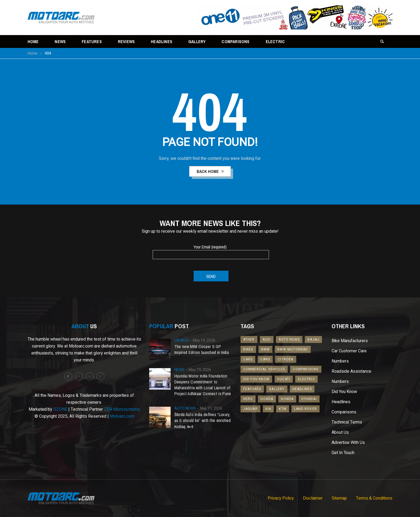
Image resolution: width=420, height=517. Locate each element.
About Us (340, 432)
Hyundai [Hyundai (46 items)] (309, 399)
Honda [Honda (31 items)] (267, 399)
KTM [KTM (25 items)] (283, 409)
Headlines (162, 41)
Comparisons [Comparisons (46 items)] (306, 369)
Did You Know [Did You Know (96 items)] (256, 379)
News (60, 41)
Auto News (185, 408)
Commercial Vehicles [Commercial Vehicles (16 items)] (264, 369)
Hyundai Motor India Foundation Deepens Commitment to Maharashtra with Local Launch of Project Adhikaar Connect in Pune (203, 385)
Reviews (126, 41)
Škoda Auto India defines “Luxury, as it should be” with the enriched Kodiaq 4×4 (202, 420)
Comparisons (235, 41)
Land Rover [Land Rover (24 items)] (305, 409)
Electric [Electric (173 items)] (306, 379)
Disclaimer (313, 498)
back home (208, 171)
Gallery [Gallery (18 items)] (277, 389)
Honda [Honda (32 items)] (287, 399)
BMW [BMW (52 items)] (266, 349)
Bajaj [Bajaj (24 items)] (313, 339)
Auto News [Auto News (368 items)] (289, 339)
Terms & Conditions (374, 498)
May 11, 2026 (211, 408)
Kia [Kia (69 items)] (268, 409)
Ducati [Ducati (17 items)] (284, 379)
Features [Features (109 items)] (252, 389)
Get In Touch (343, 453)
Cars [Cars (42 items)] (248, 359)
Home (33, 41)
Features (92, 41)
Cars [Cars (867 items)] (265, 359)
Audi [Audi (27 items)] (267, 339)
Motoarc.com (122, 416)
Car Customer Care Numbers (349, 356)
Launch (182, 340)
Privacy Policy (281, 498)
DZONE (60, 409)
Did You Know (344, 392)
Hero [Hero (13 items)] (248, 399)
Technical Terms (347, 422)
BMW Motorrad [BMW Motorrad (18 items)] (293, 349)
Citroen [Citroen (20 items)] (286, 359)
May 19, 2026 (204, 340)
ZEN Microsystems (122, 409)
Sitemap (339, 498)
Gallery (197, 41)
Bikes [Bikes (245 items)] (248, 349)
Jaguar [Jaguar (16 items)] (250, 409)
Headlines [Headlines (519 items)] (302, 389)
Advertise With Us (348, 443)
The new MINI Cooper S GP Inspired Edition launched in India (202, 349)
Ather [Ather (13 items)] (249, 339)
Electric (275, 41)
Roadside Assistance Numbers (351, 376)
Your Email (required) (210, 251)
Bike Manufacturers (350, 341)
